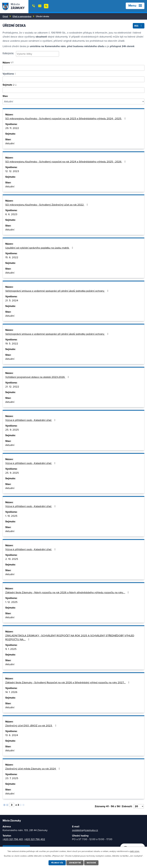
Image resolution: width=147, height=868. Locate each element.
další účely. (135, 851)
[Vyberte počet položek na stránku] (139, 806)
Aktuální (10, 143)
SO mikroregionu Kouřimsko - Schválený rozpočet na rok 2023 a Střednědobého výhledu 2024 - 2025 (66, 118)
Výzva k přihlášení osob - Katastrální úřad (31, 420)
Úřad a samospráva (22, 16)
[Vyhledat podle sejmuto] (73, 90)
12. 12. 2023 (12, 171)
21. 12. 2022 (12, 387)
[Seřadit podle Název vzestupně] (13, 62)
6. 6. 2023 (11, 214)
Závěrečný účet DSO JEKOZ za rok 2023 (31, 726)
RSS (139, 26)
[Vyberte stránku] (12, 805)
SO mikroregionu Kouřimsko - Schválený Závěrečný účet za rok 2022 (47, 205)
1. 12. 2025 (11, 602)
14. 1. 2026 (11, 692)
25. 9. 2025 (12, 430)
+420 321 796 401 (13, 839)
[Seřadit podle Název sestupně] (13, 63)
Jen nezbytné (75, 863)
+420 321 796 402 (35, 839)
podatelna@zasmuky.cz (85, 830)
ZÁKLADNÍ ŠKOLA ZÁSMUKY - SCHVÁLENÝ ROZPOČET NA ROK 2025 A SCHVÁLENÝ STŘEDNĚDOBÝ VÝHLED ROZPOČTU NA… (70, 637)
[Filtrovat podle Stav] (73, 101)
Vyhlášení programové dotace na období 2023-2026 (38, 377)
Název (7, 63)
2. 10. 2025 (12, 559)
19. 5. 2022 (12, 343)
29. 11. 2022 (12, 128)
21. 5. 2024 (12, 300)
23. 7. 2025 (12, 778)
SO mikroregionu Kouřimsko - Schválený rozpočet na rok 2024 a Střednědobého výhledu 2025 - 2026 (66, 162)
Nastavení (91, 863)
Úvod (5, 16)
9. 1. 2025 (11, 649)
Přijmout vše (57, 863)
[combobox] (37, 54)
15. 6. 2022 (12, 257)
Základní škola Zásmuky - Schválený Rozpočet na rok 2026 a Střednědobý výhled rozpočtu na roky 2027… (68, 682)
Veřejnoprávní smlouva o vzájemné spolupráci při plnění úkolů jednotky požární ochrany (57, 334)
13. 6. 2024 (12, 735)
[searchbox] (37, 54)
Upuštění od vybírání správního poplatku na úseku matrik (40, 248)
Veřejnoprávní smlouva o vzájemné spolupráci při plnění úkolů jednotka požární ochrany (57, 291)
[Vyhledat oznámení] (73, 68)
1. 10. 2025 (11, 516)
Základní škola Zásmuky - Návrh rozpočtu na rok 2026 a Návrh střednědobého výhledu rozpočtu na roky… (68, 592)
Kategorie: (8, 53)
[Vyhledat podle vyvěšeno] (73, 79)
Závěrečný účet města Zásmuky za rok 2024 (33, 769)
